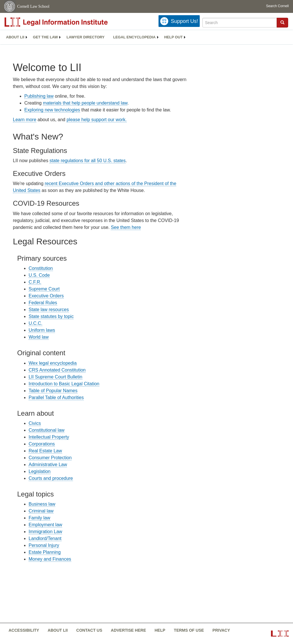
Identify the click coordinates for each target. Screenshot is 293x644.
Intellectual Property (49, 437)
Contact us (89, 630)
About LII (15, 37)
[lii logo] (69, 22)
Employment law (45, 525)
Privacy (221, 630)
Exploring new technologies (52, 110)
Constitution (41, 268)
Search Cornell (277, 6)
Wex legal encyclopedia (53, 363)
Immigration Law (45, 532)
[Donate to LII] (179, 21)
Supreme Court (44, 289)
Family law (39, 518)
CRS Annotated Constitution (57, 370)
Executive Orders (46, 296)
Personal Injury (44, 545)
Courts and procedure (51, 478)
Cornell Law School (33, 6)
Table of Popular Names (53, 391)
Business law (42, 504)
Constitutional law (46, 430)
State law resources (49, 310)
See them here (126, 227)
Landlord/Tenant (45, 538)
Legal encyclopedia (134, 37)
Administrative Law (48, 465)
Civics (35, 423)
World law (39, 337)
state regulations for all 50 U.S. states (88, 161)
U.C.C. (35, 323)
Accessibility (24, 630)
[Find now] (282, 23)
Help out (173, 37)
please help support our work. (97, 120)
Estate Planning (45, 552)
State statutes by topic (51, 316)
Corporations (42, 444)
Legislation (40, 471)
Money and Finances (50, 559)
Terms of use (189, 630)
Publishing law (39, 96)
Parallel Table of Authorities (56, 397)
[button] (282, 22)
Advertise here (128, 630)
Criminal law (41, 511)
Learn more (25, 120)
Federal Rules (43, 303)
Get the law (45, 37)
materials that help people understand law (85, 103)
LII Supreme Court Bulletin (56, 377)
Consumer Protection (50, 458)
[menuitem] (15, 37)
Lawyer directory (85, 37)
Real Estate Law (45, 451)
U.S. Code (39, 275)
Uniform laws (42, 330)
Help (160, 630)
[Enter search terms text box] (240, 23)
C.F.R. (35, 282)
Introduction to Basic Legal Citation (64, 384)
